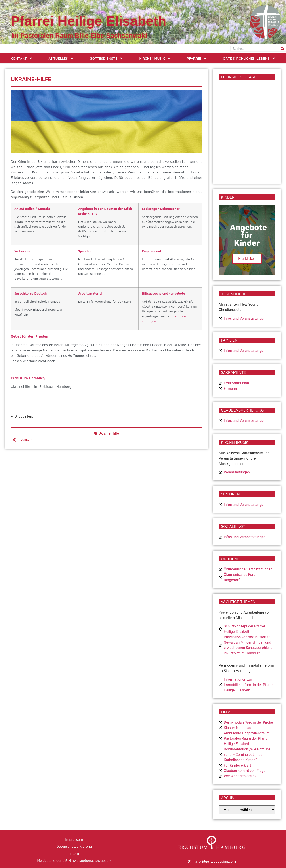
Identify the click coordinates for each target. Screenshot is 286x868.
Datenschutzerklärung (74, 846)
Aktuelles (61, 58)
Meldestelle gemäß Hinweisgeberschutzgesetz (74, 859)
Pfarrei (197, 58)
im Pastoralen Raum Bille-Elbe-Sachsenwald (79, 36)
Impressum (74, 839)
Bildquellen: (24, 416)
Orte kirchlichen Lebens (249, 58)
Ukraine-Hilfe (109, 433)
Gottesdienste (107, 58)
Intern (74, 853)
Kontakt (21, 58)
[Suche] (282, 49)
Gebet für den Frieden (29, 336)
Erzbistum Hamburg (28, 378)
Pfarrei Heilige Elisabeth (88, 21)
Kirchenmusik (155, 58)
